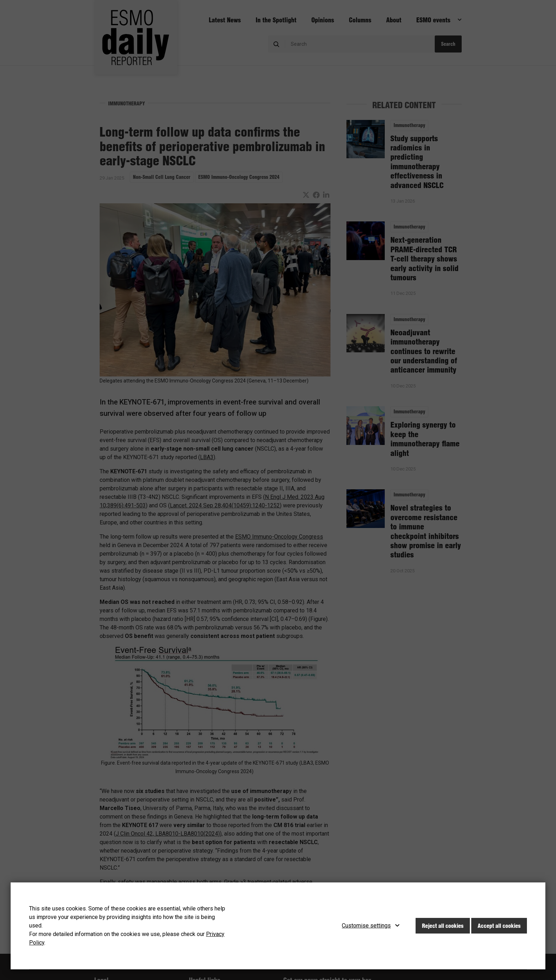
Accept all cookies (499, 926)
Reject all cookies (443, 926)
